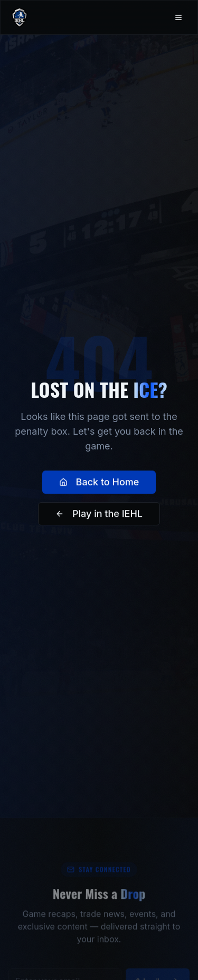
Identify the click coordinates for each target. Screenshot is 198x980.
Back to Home (99, 483)
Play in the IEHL (99, 514)
